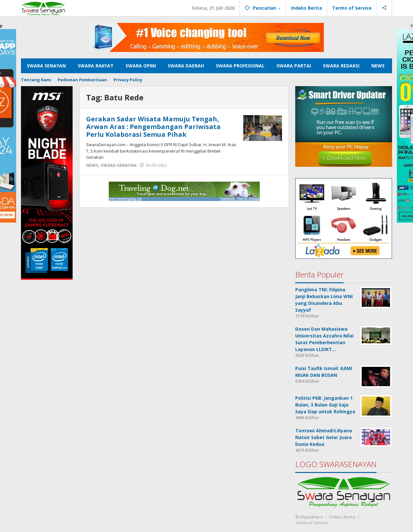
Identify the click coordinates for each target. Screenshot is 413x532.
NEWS (92, 165)
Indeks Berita (342, 517)
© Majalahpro (309, 517)
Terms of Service (312, 523)
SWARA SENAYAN (119, 165)
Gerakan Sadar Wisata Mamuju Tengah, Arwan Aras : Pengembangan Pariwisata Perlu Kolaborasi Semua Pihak (153, 127)
